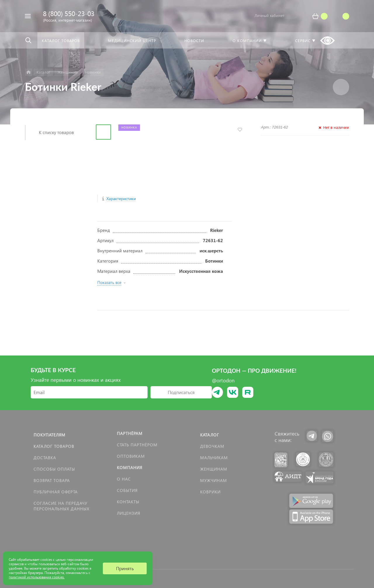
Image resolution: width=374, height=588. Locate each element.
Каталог (210, 435)
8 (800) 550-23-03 (69, 13)
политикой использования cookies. (37, 577)
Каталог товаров (54, 446)
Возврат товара (52, 480)
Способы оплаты (54, 469)
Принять (125, 568)
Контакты (128, 502)
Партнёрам (130, 433)
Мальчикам (214, 458)
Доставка (45, 458)
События (127, 490)
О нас (124, 479)
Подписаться (181, 392)
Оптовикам (131, 456)
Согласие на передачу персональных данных (62, 506)
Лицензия (129, 513)
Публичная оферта (56, 492)
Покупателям (50, 435)
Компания (130, 468)
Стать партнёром (137, 445)
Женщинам (214, 469)
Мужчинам (214, 480)
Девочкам (212, 446)
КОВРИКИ (210, 492)
